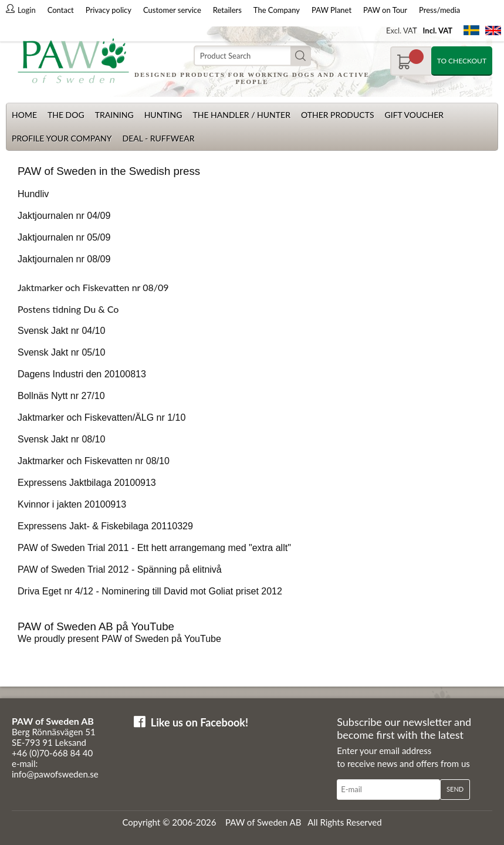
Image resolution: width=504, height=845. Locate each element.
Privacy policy (109, 10)
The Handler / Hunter (241, 115)
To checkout (462, 61)
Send (455, 789)
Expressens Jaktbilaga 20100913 (87, 483)
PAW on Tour (385, 10)
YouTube (203, 639)
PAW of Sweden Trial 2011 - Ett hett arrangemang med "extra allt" (154, 548)
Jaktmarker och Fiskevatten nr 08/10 (94, 461)
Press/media (439, 10)
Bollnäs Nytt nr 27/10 (61, 396)
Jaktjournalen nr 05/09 (64, 237)
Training (114, 115)
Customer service (172, 10)
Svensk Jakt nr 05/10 (61, 352)
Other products (338, 115)
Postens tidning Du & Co (68, 309)
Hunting (163, 115)
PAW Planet (332, 10)
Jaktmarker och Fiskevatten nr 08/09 (93, 287)
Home (24, 115)
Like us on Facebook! (199, 722)
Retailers (227, 10)
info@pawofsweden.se (55, 774)
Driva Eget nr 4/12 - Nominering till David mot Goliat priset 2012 (150, 591)
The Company (277, 10)
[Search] (252, 56)
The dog (66, 115)
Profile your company (62, 138)
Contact (61, 10)
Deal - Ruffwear (158, 138)
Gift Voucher (414, 115)
